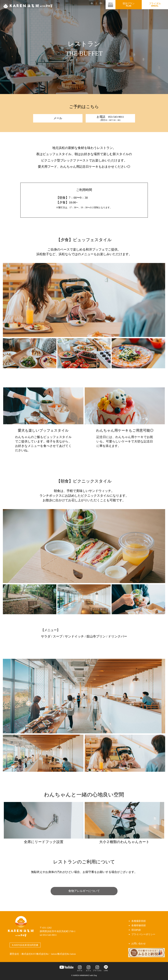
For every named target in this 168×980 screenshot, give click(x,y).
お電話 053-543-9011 (110, 118)
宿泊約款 (136, 930)
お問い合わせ (139, 943)
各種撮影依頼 (139, 921)
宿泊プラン (129, 5)
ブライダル (155, 5)
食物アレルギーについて (84, 891)
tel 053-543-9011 (48, 935)
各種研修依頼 (139, 925)
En (101, 3)
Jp (92, 3)
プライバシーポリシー (143, 934)
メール (58, 118)
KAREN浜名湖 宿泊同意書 (25, 945)
